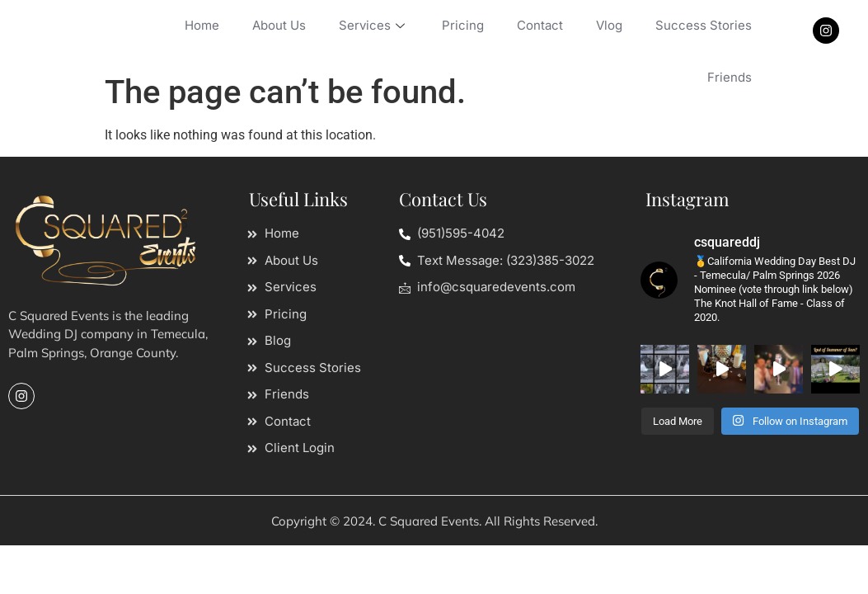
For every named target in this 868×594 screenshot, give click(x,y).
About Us (279, 25)
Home (202, 25)
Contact (540, 25)
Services (374, 25)
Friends (730, 77)
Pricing (463, 25)
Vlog (609, 25)
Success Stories (704, 25)
